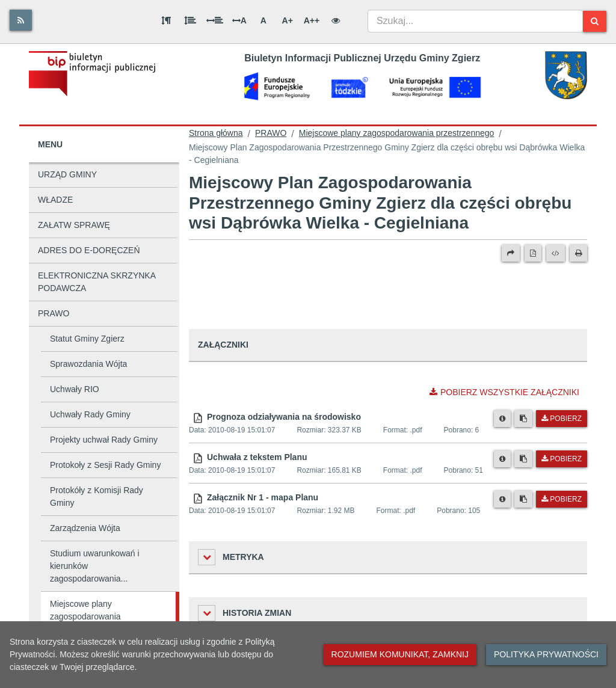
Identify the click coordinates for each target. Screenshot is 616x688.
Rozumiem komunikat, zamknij (400, 654)
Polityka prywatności (546, 654)
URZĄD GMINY (67, 174)
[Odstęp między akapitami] (166, 20)
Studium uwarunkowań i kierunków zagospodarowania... (95, 566)
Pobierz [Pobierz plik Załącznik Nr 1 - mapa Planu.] (562, 499)
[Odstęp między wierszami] (190, 20)
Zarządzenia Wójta (85, 528)
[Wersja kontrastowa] (336, 20)
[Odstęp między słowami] (215, 20)
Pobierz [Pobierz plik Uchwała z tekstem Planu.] (562, 459)
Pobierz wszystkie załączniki (504, 392)
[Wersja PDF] (533, 253)
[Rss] (21, 20)
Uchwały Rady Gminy (90, 414)
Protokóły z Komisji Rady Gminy (97, 496)
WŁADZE (55, 200)
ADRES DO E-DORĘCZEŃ (89, 250)
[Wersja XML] (556, 253)
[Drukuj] (578, 253)
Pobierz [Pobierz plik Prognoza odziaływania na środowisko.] (562, 419)
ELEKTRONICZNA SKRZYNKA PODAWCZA (97, 282)
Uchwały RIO (75, 389)
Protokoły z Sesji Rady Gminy (105, 465)
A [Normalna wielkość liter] (263, 20)
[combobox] (475, 21)
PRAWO (54, 313)
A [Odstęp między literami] (239, 20)
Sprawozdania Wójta (88, 364)
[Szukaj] (595, 21)
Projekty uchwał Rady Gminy (104, 440)
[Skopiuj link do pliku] (523, 419)
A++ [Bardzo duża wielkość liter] (312, 20)
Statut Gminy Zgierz (87, 339)
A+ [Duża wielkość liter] (288, 20)
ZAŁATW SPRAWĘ (74, 225)
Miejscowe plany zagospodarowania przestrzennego (85, 616)
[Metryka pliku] (502, 419)
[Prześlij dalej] (511, 253)
